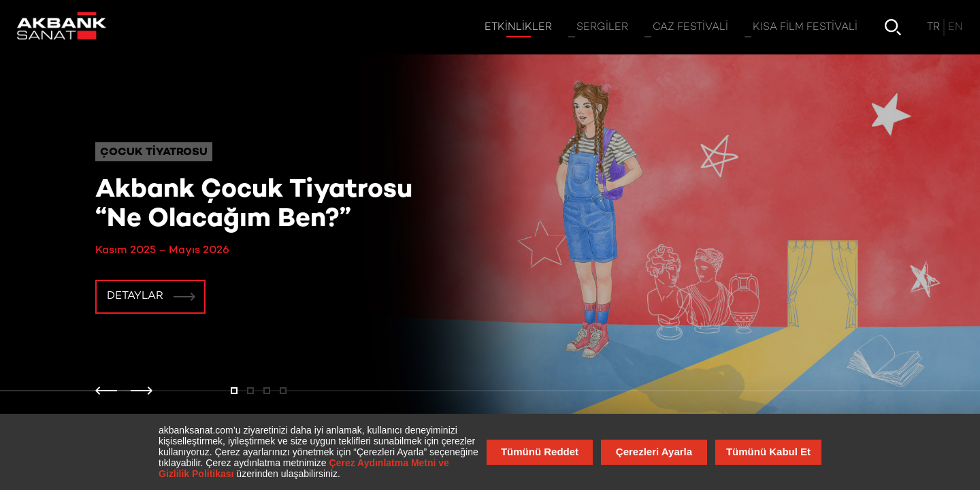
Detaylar (135, 296)
